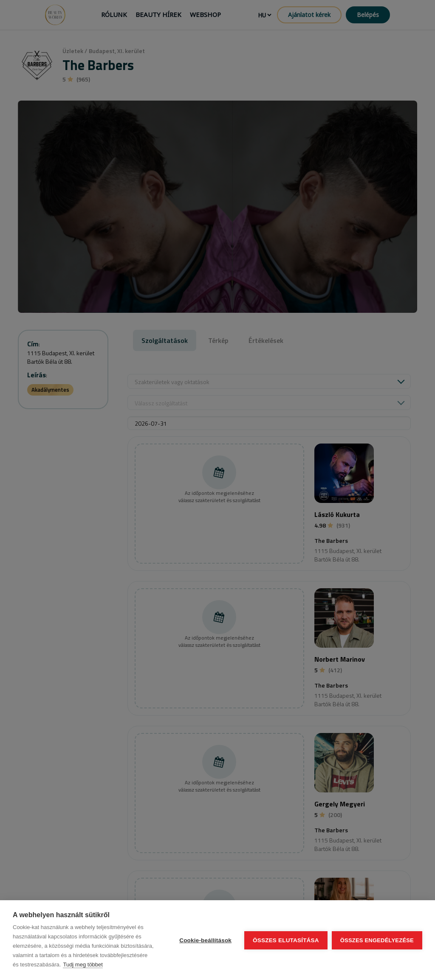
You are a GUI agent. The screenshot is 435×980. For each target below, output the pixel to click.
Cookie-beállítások (205, 940)
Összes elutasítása (286, 940)
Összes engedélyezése (377, 940)
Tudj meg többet (83, 965)
